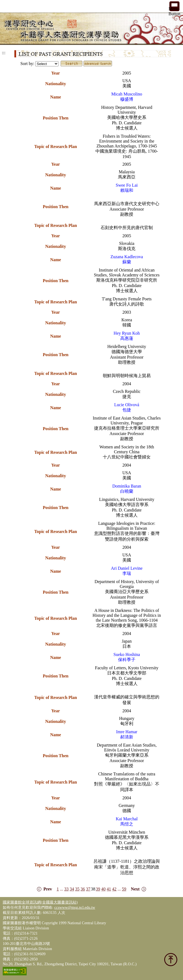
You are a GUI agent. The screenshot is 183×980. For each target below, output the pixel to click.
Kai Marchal (127, 819)
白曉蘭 (127, 491)
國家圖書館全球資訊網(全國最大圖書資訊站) (40, 902)
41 (109, 889)
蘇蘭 (127, 262)
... (61, 889)
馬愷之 (127, 824)
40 (103, 889)
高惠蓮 (127, 338)
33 (66, 889)
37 (88, 889)
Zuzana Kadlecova (127, 257)
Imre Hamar (127, 732)
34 (72, 889)
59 (124, 889)
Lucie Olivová (127, 405)
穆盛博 (127, 99)
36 (83, 889)
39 (98, 889)
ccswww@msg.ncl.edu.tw (75, 907)
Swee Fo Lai (127, 185)
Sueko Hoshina (127, 654)
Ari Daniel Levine (127, 568)
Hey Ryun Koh (127, 333)
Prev (48, 889)
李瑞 (127, 573)
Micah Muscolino (127, 94)
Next (135, 889)
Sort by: (27, 64)
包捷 (127, 410)
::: (4, 53)
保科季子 (127, 660)
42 (114, 889)
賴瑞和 (127, 190)
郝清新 (127, 737)
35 (77, 889)
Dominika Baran (127, 486)
